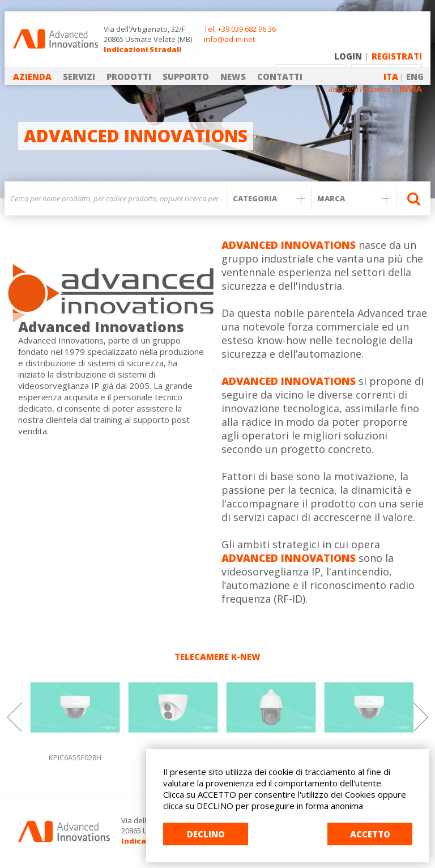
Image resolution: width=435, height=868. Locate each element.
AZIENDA (32, 77)
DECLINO (206, 834)
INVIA (411, 89)
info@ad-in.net (229, 39)
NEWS (233, 77)
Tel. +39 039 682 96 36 (240, 29)
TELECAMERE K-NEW (217, 657)
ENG (415, 77)
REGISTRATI (397, 56)
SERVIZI (79, 77)
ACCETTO (370, 834)
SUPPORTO (186, 77)
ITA (391, 77)
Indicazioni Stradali (142, 49)
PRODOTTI (129, 77)
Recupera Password (360, 89)
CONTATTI (280, 77)
